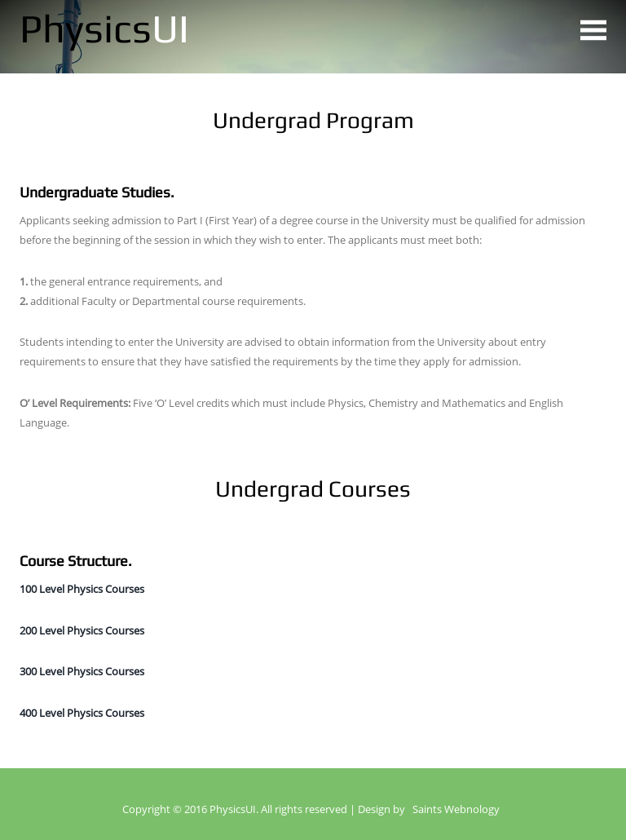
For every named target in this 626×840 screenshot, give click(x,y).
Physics (104, 28)
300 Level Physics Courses (82, 671)
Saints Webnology (456, 809)
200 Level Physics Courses (82, 630)
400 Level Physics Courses (82, 713)
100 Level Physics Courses (82, 589)
